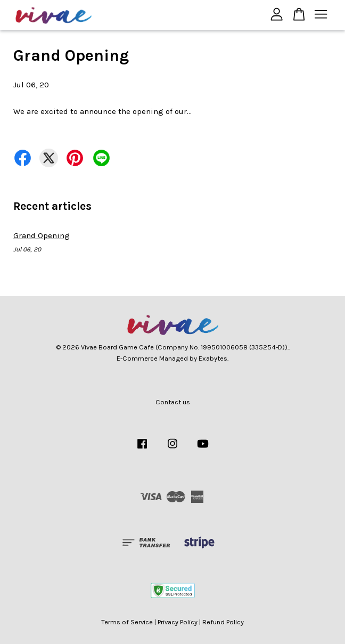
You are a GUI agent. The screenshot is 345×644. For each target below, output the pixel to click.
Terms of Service (127, 622)
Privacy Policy (178, 622)
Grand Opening (42, 235)
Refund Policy (223, 622)
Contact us (173, 402)
